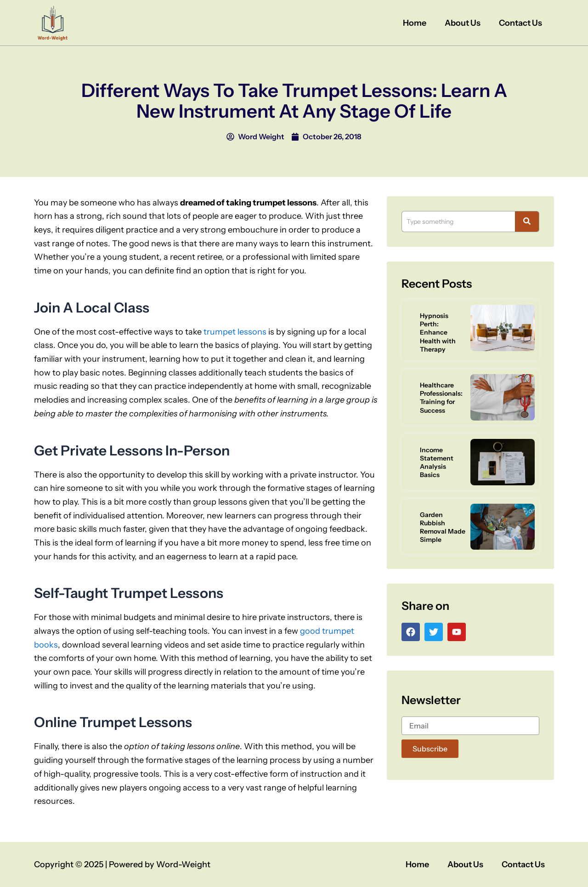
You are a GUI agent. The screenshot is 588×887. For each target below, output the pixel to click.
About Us (463, 23)
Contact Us (520, 23)
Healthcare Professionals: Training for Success (441, 398)
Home (415, 23)
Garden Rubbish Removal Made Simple (443, 527)
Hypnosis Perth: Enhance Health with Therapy (438, 333)
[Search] (458, 222)
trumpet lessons (235, 332)
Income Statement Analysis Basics (437, 463)
